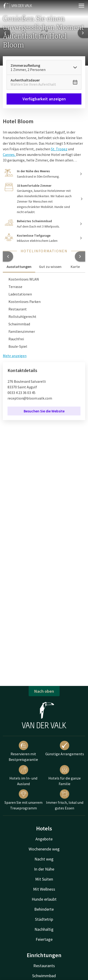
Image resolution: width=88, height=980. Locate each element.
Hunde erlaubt (44, 899)
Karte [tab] (75, 267)
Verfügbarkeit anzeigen (44, 99)
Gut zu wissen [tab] (50, 267)
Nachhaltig (44, 929)
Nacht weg (44, 859)
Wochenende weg (44, 849)
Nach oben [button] (44, 691)
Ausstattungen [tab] (19, 267)
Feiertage (44, 939)
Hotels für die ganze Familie (65, 776)
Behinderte (44, 909)
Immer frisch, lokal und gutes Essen (65, 800)
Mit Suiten (44, 879)
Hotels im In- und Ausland (23, 776)
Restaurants (44, 966)
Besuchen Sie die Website (44, 411)
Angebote (44, 839)
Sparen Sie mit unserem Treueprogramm (23, 800)
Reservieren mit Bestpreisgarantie (23, 751)
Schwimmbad (44, 976)
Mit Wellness (44, 889)
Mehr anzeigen (15, 356)
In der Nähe (44, 869)
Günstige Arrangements (65, 748)
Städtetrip (44, 919)
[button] (8, 256)
